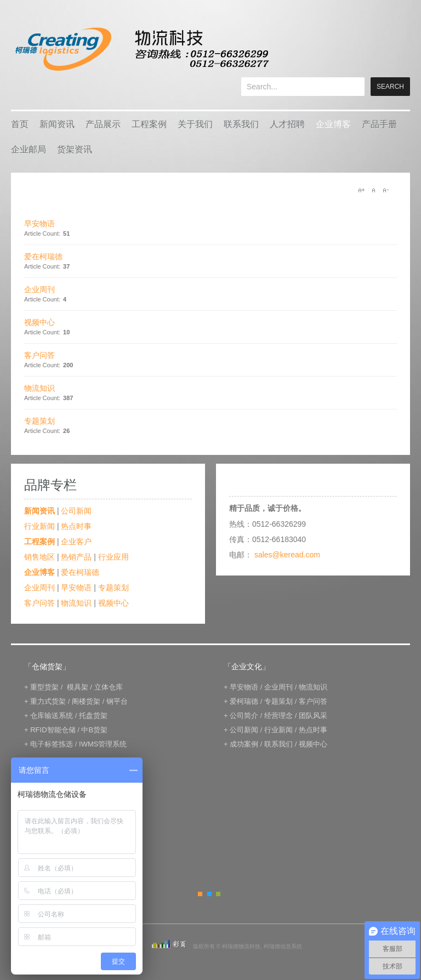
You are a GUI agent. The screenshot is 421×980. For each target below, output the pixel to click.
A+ (361, 190)
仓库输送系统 (52, 716)
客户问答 (39, 355)
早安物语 (39, 224)
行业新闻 (39, 526)
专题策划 (39, 421)
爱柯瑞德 (244, 701)
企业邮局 (29, 149)
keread (141, 49)
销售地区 (39, 557)
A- (385, 190)
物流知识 (39, 388)
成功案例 (244, 744)
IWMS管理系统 (103, 744)
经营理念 (278, 716)
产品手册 (379, 124)
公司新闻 (76, 511)
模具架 (78, 687)
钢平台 (117, 701)
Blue (209, 894)
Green (218, 894)
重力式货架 (48, 701)
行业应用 (113, 557)
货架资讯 (75, 149)
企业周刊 (39, 289)
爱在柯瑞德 (43, 257)
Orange (200, 894)
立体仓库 (109, 687)
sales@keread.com (287, 555)
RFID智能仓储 (53, 730)
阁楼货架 (86, 701)
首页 (20, 124)
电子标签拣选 (52, 744)
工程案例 (149, 124)
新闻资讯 (57, 124)
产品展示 (103, 124)
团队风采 (313, 716)
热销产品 (76, 557)
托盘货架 (93, 716)
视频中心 (39, 322)
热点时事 (76, 526)
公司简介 (244, 716)
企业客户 (76, 542)
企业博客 (333, 124)
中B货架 (94, 730)
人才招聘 (287, 124)
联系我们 (241, 124)
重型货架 (44, 687)
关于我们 (195, 124)
